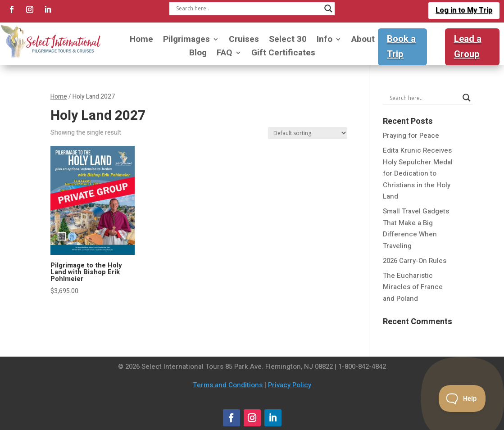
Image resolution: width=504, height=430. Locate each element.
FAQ (225, 54)
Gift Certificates (283, 54)
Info (325, 41)
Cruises (244, 41)
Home (141, 41)
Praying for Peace (411, 136)
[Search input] (248, 9)
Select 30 (288, 41)
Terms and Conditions (228, 385)
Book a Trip (401, 47)
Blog (198, 54)
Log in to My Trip (464, 10)
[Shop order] (308, 133)
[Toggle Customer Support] (462, 398)
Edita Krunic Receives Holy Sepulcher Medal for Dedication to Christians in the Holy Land (418, 173)
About (363, 41)
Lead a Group (468, 47)
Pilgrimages (186, 41)
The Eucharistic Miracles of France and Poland (413, 287)
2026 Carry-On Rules (415, 261)
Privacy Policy (290, 385)
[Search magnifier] (328, 9)
